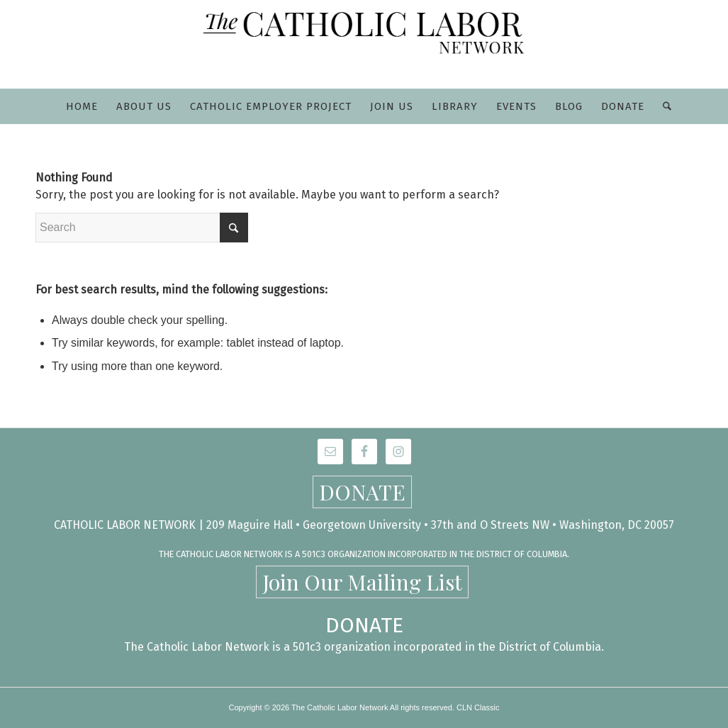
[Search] (662, 106)
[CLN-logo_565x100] (364, 44)
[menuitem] (82, 106)
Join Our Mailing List (362, 582)
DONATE (362, 492)
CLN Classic (478, 707)
